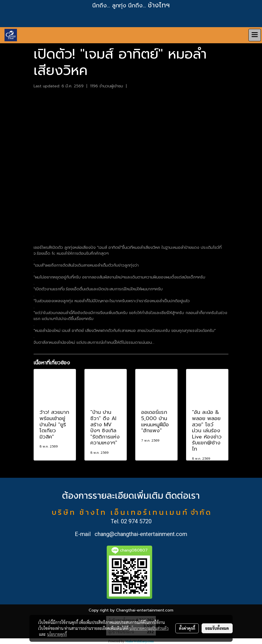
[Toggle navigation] (255, 35)
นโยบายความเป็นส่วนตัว (149, 628)
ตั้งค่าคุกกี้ (187, 628)
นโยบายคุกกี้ (57, 634)
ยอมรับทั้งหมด (217, 628)
